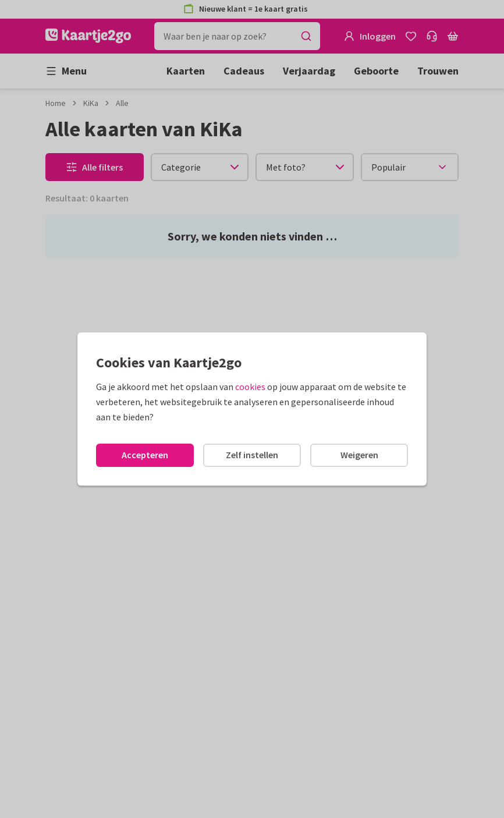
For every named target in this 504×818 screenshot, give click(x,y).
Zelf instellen (252, 455)
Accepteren (145, 455)
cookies (250, 387)
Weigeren (359, 455)
